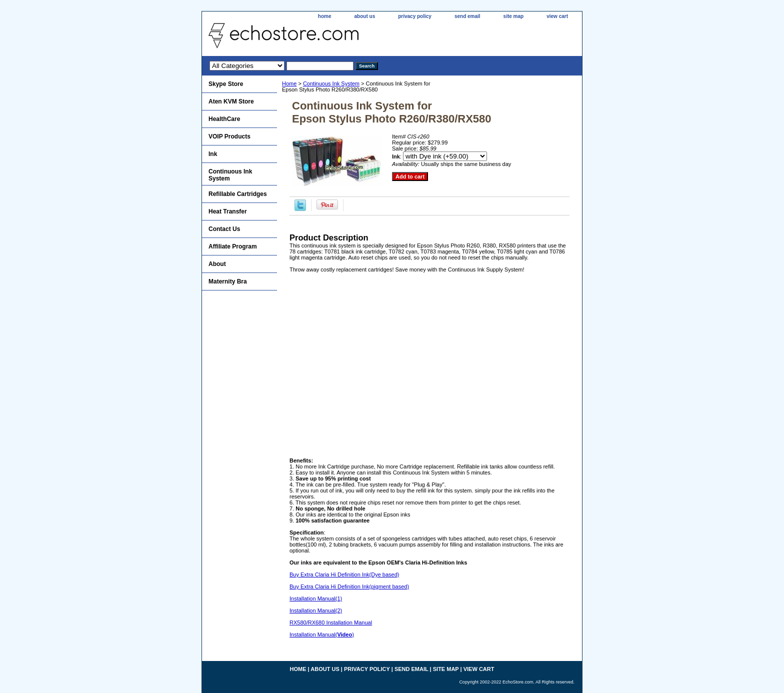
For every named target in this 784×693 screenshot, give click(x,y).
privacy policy (415, 16)
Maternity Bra (228, 281)
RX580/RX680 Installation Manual (331, 622)
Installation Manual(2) (316, 610)
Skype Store (226, 84)
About (217, 264)
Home (289, 83)
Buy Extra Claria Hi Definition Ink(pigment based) (349, 586)
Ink (213, 154)
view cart (557, 16)
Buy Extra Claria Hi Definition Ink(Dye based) (344, 574)
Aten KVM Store (231, 101)
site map (514, 16)
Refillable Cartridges (238, 194)
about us (365, 16)
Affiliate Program (233, 246)
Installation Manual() (322, 634)
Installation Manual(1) (316, 598)
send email (467, 16)
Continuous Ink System (331, 83)
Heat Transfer (228, 211)
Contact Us (224, 229)
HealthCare (224, 119)
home (325, 16)
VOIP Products (229, 136)
